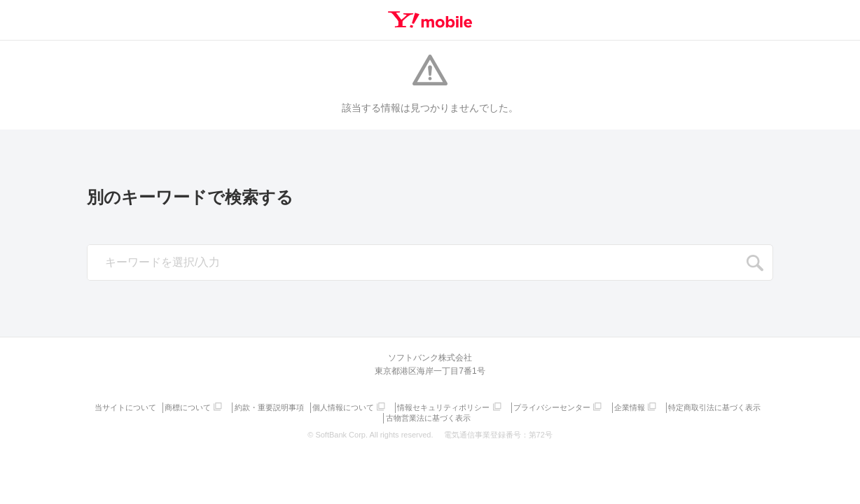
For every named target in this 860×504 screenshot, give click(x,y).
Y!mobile (430, 20)
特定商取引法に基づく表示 (383, 415)
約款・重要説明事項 (320, 406)
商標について (237, 406)
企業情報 (688, 406)
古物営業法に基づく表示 (482, 415)
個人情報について (396, 406)
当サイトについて (172, 406)
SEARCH (755, 263)
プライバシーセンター (609, 406)
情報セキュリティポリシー (499, 406)
